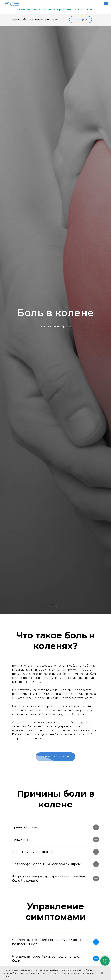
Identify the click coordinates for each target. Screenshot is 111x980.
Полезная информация (36, 10)
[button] (81, 20)
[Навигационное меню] (106, 4)
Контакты (85, 10)
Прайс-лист (65, 10)
